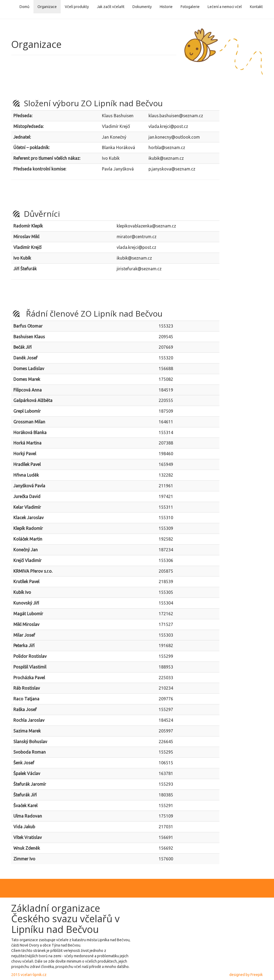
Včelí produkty (77, 7)
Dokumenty (142, 7)
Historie (166, 7)
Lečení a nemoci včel (225, 7)
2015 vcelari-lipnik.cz (29, 975)
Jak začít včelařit (111, 7)
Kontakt (256, 7)
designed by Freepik (246, 975)
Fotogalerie (190, 7)
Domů (24, 7)
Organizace (47, 7)
